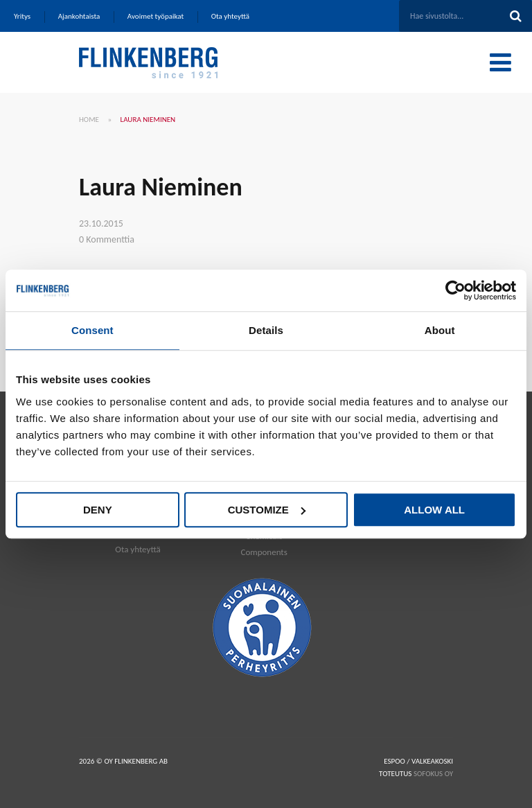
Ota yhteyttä (138, 549)
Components (264, 552)
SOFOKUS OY (433, 774)
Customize (267, 510)
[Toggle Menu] (500, 62)
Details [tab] (266, 330)
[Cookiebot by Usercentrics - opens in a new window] (455, 290)
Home (89, 120)
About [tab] (440, 330)
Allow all (434, 510)
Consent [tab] (92, 330)
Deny (98, 510)
